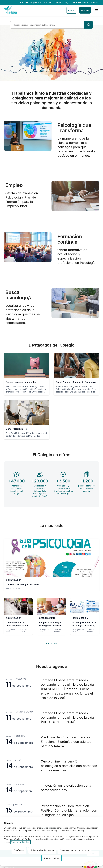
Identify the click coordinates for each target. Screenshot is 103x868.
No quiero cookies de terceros (75, 850)
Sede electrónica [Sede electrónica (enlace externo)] (80, 2)
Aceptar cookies (51, 858)
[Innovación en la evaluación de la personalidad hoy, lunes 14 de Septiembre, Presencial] (51, 788)
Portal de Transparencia (31, 2)
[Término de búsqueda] (47, 25)
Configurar (19, 850)
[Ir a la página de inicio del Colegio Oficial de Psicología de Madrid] (10, 10)
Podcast (48, 2)
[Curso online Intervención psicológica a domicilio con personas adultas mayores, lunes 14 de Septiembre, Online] (51, 766)
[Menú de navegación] (97, 10)
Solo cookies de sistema (42, 850)
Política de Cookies (21, 842)
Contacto (95, 2)
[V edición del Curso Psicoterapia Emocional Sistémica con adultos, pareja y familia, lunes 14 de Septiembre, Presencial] (51, 742)
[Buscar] (89, 25)
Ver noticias (51, 643)
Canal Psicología (62, 2)
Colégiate (85, 10)
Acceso (71, 10)
